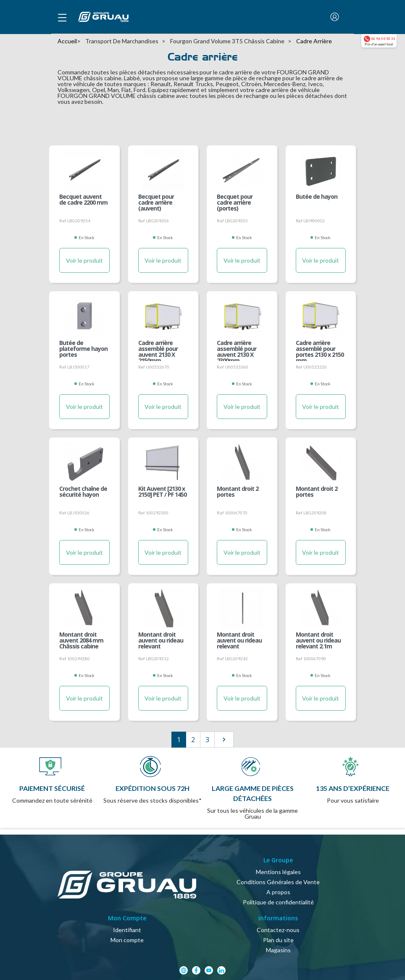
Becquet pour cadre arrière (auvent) (156, 202)
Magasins (278, 950)
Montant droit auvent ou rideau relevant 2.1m (318, 640)
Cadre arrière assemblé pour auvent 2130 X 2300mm (237, 348)
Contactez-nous (278, 930)
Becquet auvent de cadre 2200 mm (83, 200)
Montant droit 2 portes (238, 492)
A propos (278, 892)
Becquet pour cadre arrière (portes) (235, 202)
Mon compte (127, 940)
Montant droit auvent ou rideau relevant (161, 640)
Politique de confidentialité (278, 902)
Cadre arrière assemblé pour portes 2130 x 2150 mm (320, 348)
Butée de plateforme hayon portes (83, 348)
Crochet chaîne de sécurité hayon (83, 492)
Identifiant (127, 930)
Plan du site (278, 940)
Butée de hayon (317, 197)
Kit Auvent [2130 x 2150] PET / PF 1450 (162, 492)
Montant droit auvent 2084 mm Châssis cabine (81, 640)
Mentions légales (278, 872)
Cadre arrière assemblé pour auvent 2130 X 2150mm (158, 348)
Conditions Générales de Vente (278, 882)
